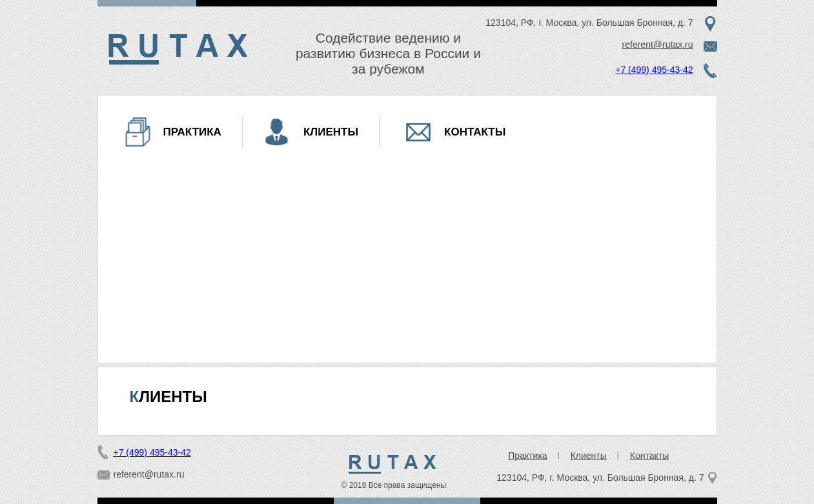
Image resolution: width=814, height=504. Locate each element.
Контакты (475, 132)
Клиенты (331, 132)
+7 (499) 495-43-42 (654, 70)
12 (416, 385)
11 (407, 385)
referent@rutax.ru (658, 45)
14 (434, 385)
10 (398, 385)
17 (398, 393)
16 (389, 393)
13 (425, 385)
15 (380, 393)
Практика (192, 132)
